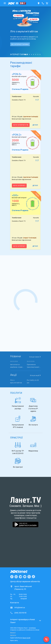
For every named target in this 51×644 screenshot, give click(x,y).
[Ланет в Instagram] (16, 577)
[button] (26, 622)
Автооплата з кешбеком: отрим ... (17, 366)
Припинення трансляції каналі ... (34, 366)
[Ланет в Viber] (29, 577)
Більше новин (35, 357)
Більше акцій (36, 375)
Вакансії (13, 633)
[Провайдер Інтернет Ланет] (21, 572)
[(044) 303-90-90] (46, 639)
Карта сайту (14, 640)
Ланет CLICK (26, 638)
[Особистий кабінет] (17, 3)
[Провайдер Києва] (11, 3)
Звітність (13, 635)
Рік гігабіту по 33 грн (33, 381)
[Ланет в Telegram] (20, 577)
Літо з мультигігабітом (16, 381)
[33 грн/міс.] (23, 3)
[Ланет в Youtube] (25, 577)
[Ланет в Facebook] (12, 577)
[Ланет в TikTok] (33, 577)
